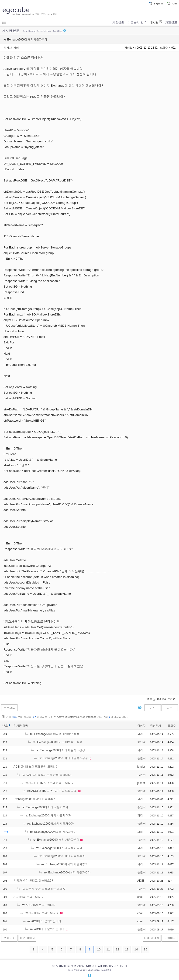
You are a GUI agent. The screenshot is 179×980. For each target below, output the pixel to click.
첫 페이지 (9, 938)
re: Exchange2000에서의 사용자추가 (42, 807)
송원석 (141, 742)
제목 (25, 726)
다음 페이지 (152, 938)
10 (99, 949)
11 (108, 949)
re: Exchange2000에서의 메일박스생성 (52, 734)
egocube (16, 9)
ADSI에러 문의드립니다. (29, 897)
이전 (152, 708)
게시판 (156, 22)
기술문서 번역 (137, 22)
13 (127, 949)
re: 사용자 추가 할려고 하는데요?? (41, 889)
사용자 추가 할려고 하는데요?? (33, 881)
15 (145, 949)
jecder (141, 783)
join (172, 3)
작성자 (141, 726)
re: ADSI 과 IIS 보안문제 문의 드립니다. (44, 775)
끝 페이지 (170, 938)
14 (136, 949)
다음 (170, 708)
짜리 (16, 47)
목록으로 (9, 708)
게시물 (21, 726)
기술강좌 (118, 22)
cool (140, 897)
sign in (156, 3)
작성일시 (156, 726)
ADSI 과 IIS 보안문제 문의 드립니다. (36, 767)
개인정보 (171, 22)
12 (117, 949)
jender (141, 767)
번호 (5, 726)
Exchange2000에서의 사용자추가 (35, 799)
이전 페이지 (27, 938)
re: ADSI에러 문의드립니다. (36, 905)
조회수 (172, 726)
